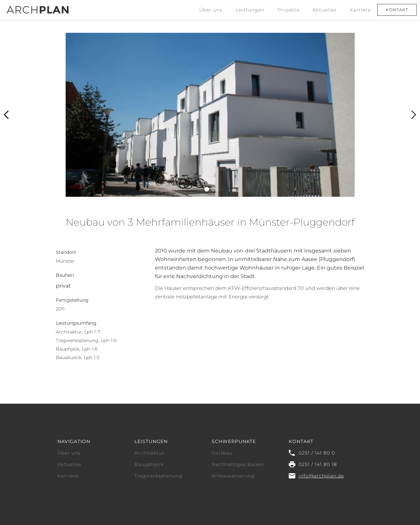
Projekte (289, 10)
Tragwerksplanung (158, 476)
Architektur (149, 453)
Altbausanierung (233, 476)
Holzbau (222, 453)
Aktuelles (325, 10)
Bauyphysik (149, 464)
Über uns (211, 10)
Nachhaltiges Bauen (238, 464)
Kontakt (397, 10)
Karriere (360, 10)
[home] (38, 7)
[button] (250, 10)
